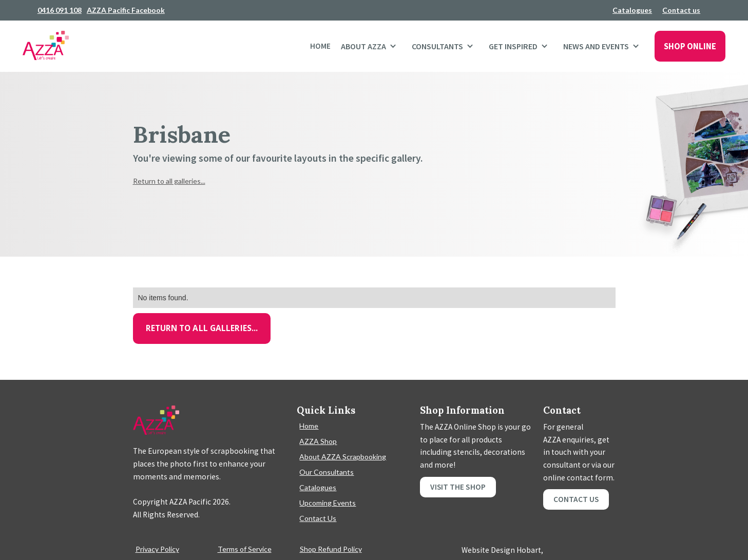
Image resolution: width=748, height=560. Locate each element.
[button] (371, 46)
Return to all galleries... (169, 181)
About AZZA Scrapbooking (343, 457)
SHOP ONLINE (690, 46)
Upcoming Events (328, 503)
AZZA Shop (318, 441)
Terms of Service (245, 549)
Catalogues (632, 10)
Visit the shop (458, 487)
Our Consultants (327, 472)
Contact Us (318, 518)
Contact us (681, 10)
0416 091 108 (60, 10)
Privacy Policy (157, 549)
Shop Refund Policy (331, 549)
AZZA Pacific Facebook (126, 10)
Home (320, 46)
